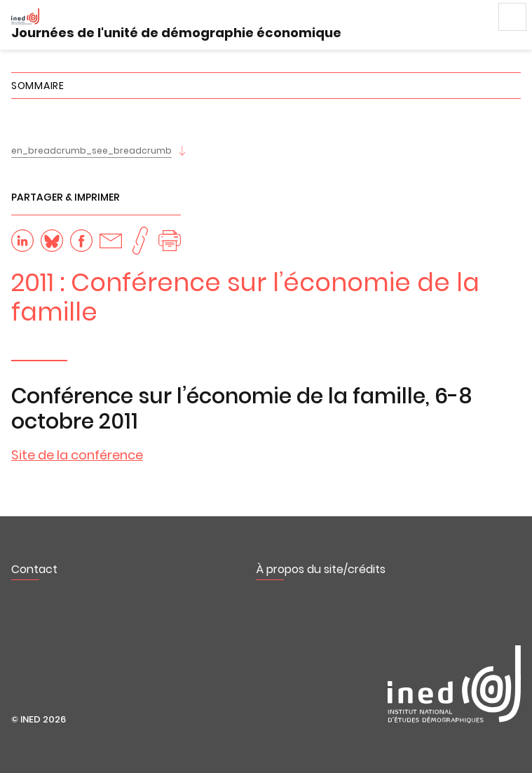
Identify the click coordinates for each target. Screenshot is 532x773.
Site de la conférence (77, 455)
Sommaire (38, 86)
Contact (34, 569)
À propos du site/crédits (321, 569)
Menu (512, 17)
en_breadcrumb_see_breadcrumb (91, 150)
